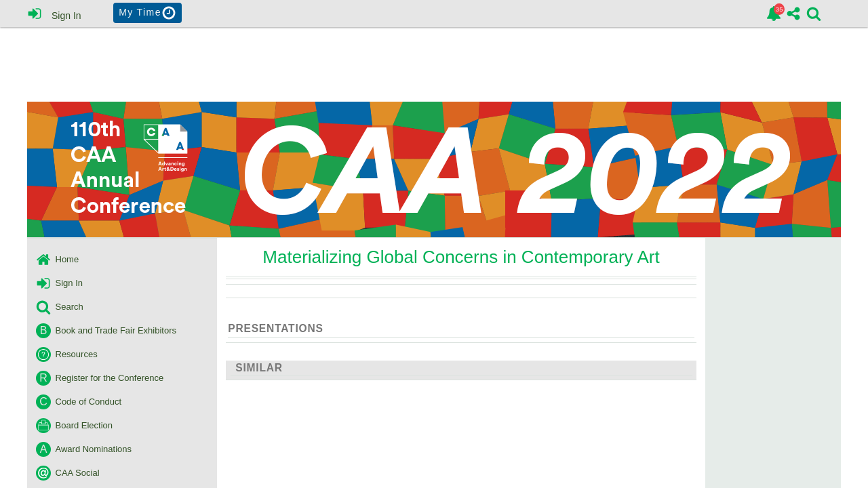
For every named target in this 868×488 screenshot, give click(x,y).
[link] (774, 14)
